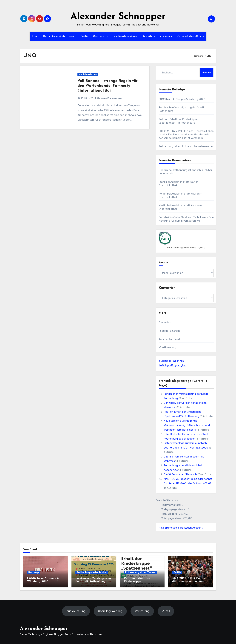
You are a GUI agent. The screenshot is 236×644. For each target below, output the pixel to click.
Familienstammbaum (125, 36)
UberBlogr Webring (172, 361)
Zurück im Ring (76, 611)
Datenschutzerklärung (190, 36)
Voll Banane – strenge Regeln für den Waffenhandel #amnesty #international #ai (108, 86)
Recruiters (149, 36)
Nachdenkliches (88, 74)
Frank (162, 182)
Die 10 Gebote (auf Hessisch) (181, 474)
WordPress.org (167, 347)
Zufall (166, 611)
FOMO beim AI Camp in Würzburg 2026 (182, 99)
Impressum (166, 36)
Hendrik (163, 170)
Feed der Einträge (169, 331)
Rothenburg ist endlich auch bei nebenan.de (186, 146)
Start (35, 36)
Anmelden (165, 322)
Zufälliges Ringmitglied (173, 365)
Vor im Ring (142, 611)
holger (163, 194)
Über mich (100, 36)
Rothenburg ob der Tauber (59, 36)
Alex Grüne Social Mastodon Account (181, 528)
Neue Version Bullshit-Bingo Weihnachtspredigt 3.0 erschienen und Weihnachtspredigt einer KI (187, 425)
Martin (163, 205)
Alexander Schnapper (118, 17)
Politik (84, 36)
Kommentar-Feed (169, 339)
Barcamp (34, 572)
